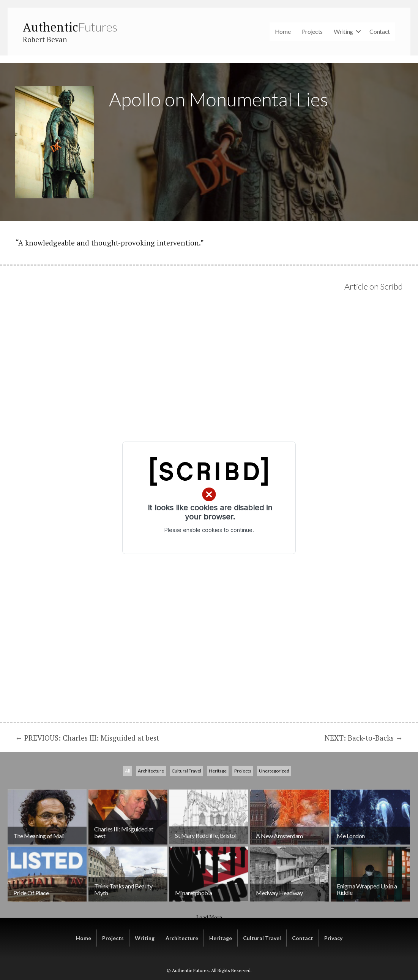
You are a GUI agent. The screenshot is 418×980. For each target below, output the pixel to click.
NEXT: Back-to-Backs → (364, 738)
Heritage (218, 811)
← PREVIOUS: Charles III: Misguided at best (87, 738)
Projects (312, 31)
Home (283, 31)
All (128, 811)
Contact (380, 31)
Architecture (151, 811)
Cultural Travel (186, 811)
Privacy (333, 938)
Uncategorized (274, 811)
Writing (343, 31)
